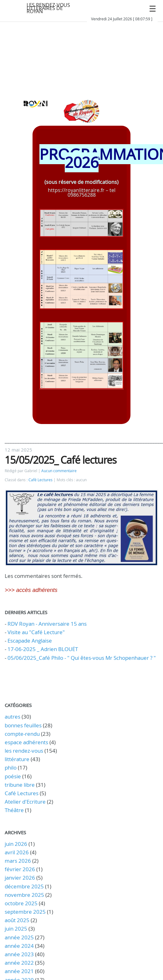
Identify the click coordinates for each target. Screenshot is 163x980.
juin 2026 (16, 844)
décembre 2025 (24, 886)
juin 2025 (16, 929)
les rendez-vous (24, 751)
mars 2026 (18, 861)
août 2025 (17, 920)
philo (11, 768)
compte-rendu (22, 734)
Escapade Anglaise (30, 641)
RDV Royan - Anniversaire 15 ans (47, 624)
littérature (17, 759)
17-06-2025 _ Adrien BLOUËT (43, 649)
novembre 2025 (24, 895)
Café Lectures (41, 480)
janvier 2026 (20, 878)
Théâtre (14, 810)
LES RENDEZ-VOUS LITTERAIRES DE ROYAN (48, 8)
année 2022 (19, 963)
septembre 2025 (25, 912)
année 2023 (19, 954)
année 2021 (19, 971)
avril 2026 (17, 852)
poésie (13, 776)
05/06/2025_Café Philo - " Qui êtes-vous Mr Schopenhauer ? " (82, 658)
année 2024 (19, 946)
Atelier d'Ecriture (25, 802)
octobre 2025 (21, 903)
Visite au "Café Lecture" (36, 632)
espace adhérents (26, 742)
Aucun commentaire (59, 471)
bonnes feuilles (23, 725)
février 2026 (20, 869)
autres (13, 717)
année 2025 (19, 937)
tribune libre (20, 785)
